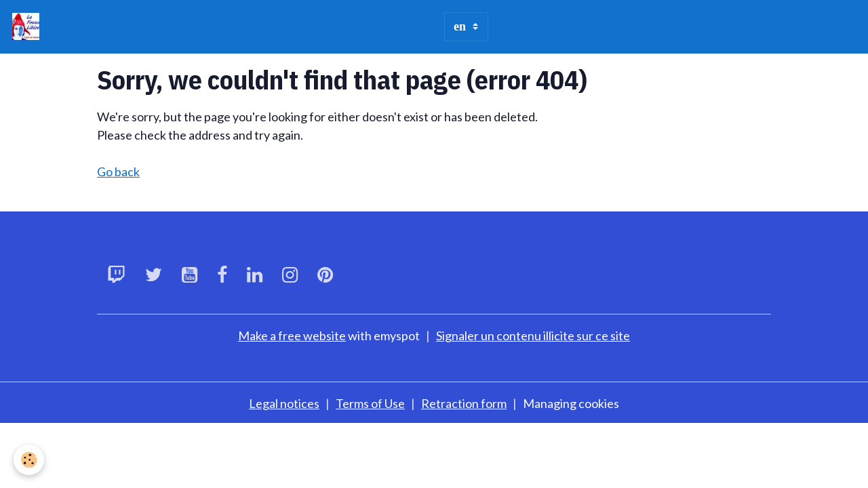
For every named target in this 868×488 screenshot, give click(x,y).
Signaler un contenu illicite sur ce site (533, 335)
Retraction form (464, 403)
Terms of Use (370, 403)
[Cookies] (29, 460)
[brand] (29, 26)
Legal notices (284, 403)
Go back (118, 171)
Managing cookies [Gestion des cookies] (571, 403)
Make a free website (292, 335)
